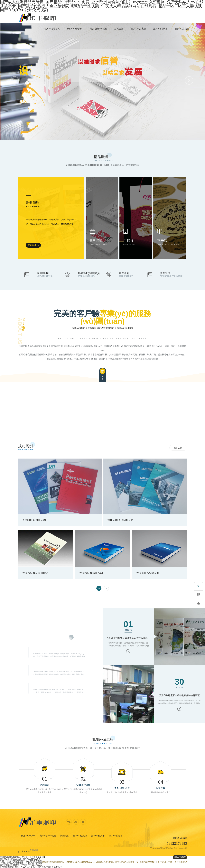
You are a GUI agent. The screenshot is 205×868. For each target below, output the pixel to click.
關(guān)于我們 (28, 836)
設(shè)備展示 (98, 836)
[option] (102, 521)
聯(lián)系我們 (115, 836)
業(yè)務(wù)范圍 (48, 836)
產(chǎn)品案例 (80, 836)
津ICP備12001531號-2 (149, 862)
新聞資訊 (64, 836)
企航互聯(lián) (181, 862)
